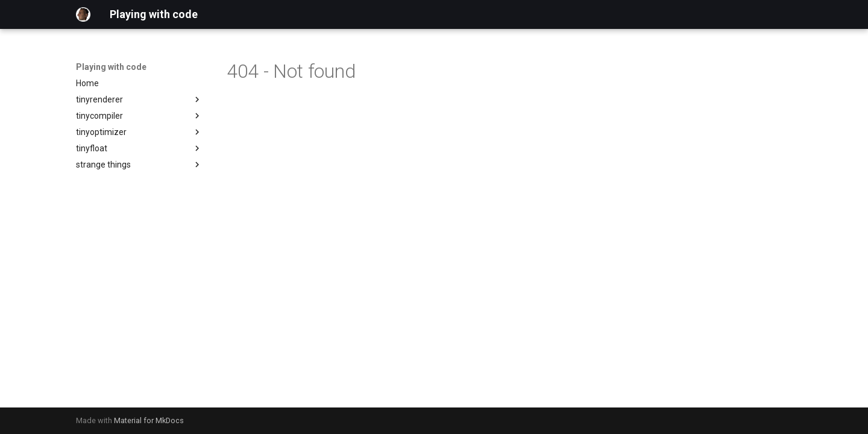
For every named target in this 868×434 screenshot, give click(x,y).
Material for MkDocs (149, 420)
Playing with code (111, 67)
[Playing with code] (83, 14)
